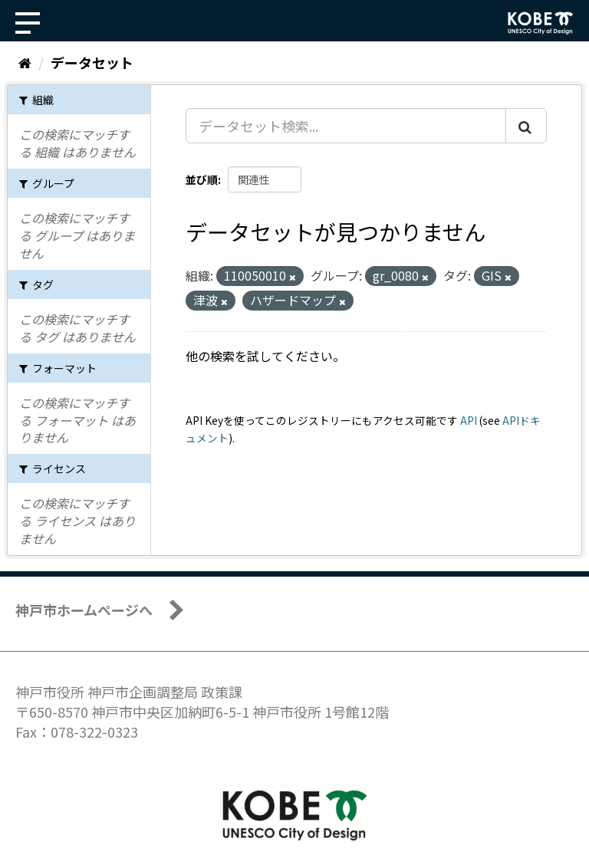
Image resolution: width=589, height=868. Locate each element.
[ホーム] (25, 62)
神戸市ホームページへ (84, 610)
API (469, 420)
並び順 (202, 179)
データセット (92, 62)
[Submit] (526, 126)
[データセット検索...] (346, 126)
